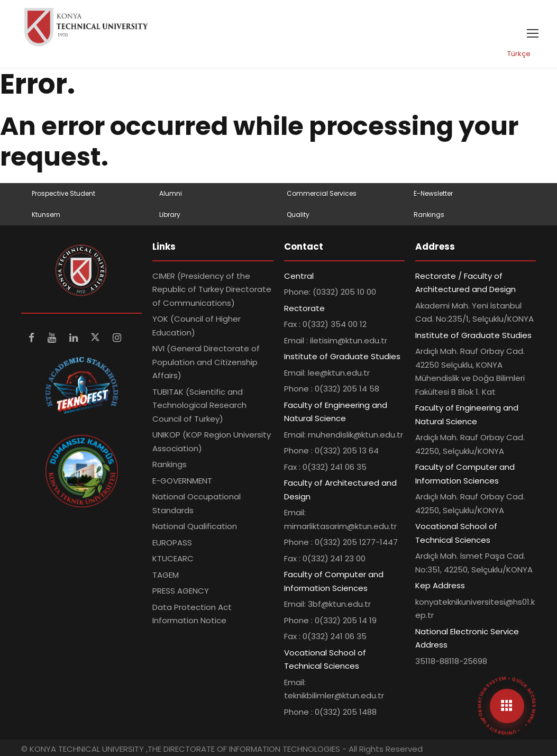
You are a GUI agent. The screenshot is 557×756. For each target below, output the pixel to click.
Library (170, 215)
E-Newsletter (433, 193)
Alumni (171, 193)
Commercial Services (322, 193)
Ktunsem (46, 215)
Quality (298, 215)
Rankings (429, 215)
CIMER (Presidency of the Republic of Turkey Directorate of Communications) (212, 289)
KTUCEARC (173, 558)
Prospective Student (63, 193)
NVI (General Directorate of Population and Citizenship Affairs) (206, 362)
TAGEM (166, 575)
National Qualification (195, 526)
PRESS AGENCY (181, 591)
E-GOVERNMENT (182, 481)
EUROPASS (172, 543)
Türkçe (519, 54)
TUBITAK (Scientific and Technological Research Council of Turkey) (199, 405)
